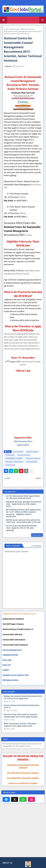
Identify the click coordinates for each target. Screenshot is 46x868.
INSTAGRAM (23, 765)
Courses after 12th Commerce (15, 645)
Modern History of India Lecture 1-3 (18, 629)
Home (6, 29)
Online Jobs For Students (13, 619)
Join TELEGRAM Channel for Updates (23, 773)
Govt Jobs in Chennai (33, 458)
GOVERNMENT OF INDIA (14, 458)
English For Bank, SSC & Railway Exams (19, 614)
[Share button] (31, 471)
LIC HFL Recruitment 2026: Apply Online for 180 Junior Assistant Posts (23, 497)
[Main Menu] (4, 20)
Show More (37, 535)
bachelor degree (32, 452)
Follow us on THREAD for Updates (23, 783)
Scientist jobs (14, 29)
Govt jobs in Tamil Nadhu (14, 462)
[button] (43, 20)
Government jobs (24, 455)
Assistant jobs (18, 452)
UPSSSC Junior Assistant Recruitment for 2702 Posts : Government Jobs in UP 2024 (23, 521)
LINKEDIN (23, 768)
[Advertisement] (23, 832)
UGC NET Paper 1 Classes (13, 624)
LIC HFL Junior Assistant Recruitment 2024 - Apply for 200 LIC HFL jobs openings (22, 528)
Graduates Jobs (32, 462)
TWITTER (34, 765)
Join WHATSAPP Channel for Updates (23, 778)
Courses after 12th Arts (12, 634)
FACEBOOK (12, 765)
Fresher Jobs (10, 455)
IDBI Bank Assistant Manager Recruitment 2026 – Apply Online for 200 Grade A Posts (24, 504)
